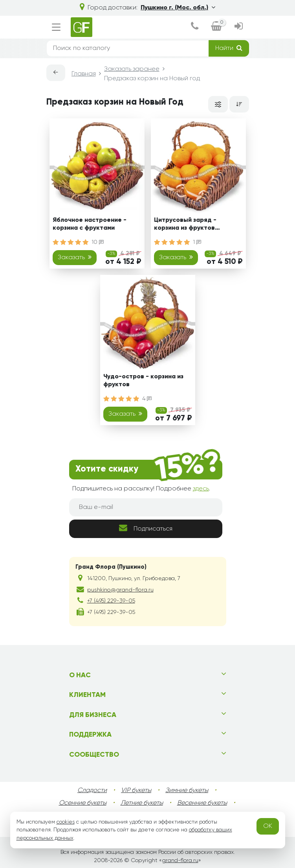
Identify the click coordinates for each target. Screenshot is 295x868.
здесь (201, 489)
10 (98, 242)
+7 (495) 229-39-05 (111, 601)
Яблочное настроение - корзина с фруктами (90, 224)
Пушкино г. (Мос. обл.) (178, 7)
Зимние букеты (187, 791)
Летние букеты (142, 803)
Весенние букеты (202, 803)
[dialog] (195, 27)
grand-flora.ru (180, 861)
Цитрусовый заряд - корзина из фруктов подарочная (185, 225)
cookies (66, 822)
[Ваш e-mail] (146, 507)
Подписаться (146, 528)
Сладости (92, 791)
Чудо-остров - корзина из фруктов (143, 381)
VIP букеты (136, 791)
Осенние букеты (83, 803)
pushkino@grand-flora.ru (120, 590)
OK (268, 826)
